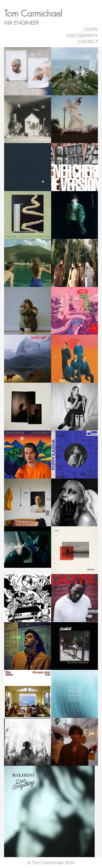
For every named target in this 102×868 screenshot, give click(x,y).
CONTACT (88, 42)
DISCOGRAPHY (82, 36)
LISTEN (91, 29)
